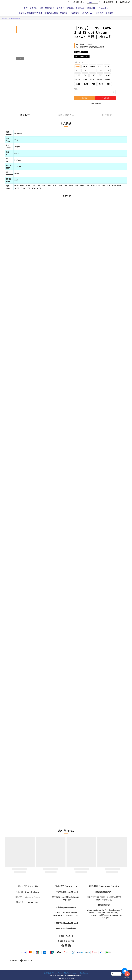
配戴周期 (65, 13)
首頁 (26, 8)
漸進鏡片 (70, 8)
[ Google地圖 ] (66, 900)
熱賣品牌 (81, 8)
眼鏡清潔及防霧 (51, 13)
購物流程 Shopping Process (28, 897)
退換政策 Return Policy (28, 902)
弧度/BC (76, 13)
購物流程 (100, 13)
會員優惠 (109, 13)
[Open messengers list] (127, 974)
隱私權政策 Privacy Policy (53, 973)
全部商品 (5, 18)
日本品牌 (104, 8)
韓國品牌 (92, 8)
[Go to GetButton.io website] (127, 978)
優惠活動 (34, 8)
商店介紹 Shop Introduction (28, 892)
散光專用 (61, 8)
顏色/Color (88, 13)
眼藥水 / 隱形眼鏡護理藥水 (31, 13)
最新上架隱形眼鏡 (47, 8)
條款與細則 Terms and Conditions (76, 973)
